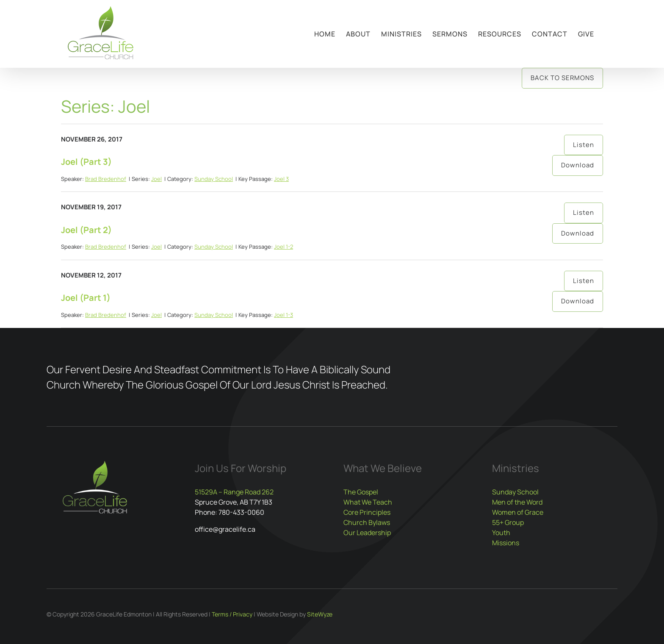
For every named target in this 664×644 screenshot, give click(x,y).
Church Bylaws (367, 522)
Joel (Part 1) (86, 298)
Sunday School (214, 179)
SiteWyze (320, 614)
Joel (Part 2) (86, 230)
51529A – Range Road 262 (234, 492)
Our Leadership (367, 533)
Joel (156, 179)
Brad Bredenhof (106, 179)
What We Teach (368, 502)
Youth (501, 533)
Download (578, 165)
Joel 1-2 (284, 247)
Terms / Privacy (232, 614)
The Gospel (361, 492)
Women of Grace (518, 512)
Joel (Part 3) (86, 162)
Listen (584, 145)
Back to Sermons (562, 78)
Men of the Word (517, 502)
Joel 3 (281, 179)
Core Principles (367, 512)
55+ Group (508, 522)
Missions (506, 543)
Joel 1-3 (284, 315)
